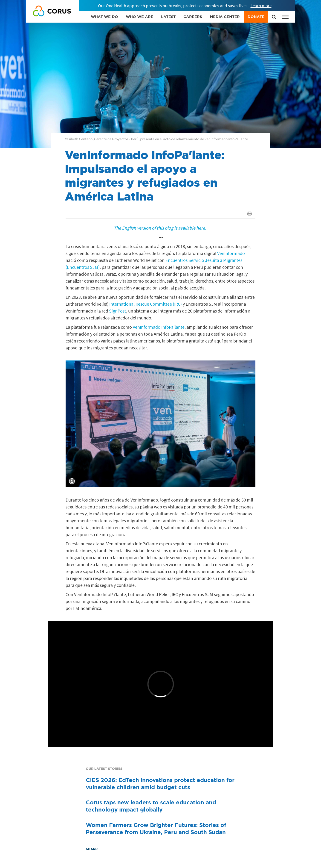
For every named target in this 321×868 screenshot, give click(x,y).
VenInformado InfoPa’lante (158, 327)
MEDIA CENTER (225, 17)
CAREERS (193, 17)
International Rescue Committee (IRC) (145, 304)
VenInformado (231, 253)
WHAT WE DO (104, 17)
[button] (285, 17)
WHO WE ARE (140, 17)
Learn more (261, 6)
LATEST (168, 17)
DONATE (256, 17)
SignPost (117, 311)
